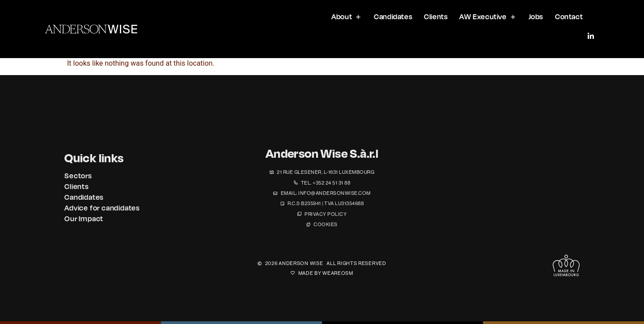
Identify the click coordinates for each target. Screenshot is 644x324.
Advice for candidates (102, 208)
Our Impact (84, 219)
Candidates (84, 197)
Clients (77, 186)
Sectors (78, 176)
